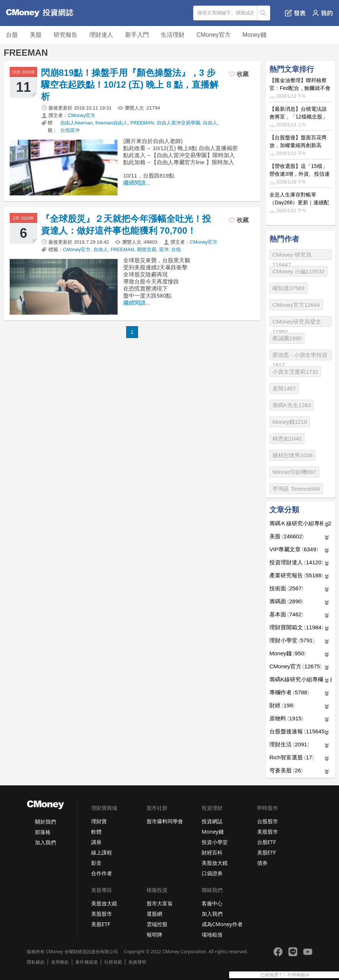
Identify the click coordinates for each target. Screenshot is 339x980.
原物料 (286, 718)
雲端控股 (157, 924)
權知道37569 (289, 288)
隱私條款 (36, 962)
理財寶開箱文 (296, 627)
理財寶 (99, 821)
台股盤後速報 (298, 731)
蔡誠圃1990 (287, 338)
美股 (36, 35)
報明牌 (154, 934)
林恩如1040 (287, 439)
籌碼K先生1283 (292, 405)
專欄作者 (289, 692)
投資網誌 (212, 821)
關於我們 (45, 822)
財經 (282, 705)
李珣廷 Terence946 (296, 489)
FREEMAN (142, 123)
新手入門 (137, 35)
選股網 (154, 914)
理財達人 (101, 35)
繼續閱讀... (137, 183)
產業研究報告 (296, 575)
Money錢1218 (290, 422)
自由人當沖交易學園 (178, 123)
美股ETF (267, 852)
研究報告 (65, 35)
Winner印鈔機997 (294, 472)
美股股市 (268, 832)
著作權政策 (86, 962)
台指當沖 (70, 130)
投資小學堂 (215, 842)
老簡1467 (284, 388)
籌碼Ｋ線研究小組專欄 (300, 523)
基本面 (286, 614)
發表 (295, 13)
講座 (96, 842)
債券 (262, 863)
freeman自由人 (111, 123)
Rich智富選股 (292, 757)
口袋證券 (212, 873)
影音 (96, 863)
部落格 (43, 832)
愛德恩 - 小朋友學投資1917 (300, 356)
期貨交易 (147, 249)
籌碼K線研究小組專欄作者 (300, 679)
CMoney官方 (214, 35)
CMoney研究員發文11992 (297, 323)
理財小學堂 (292, 640)
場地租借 (212, 934)
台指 (176, 249)
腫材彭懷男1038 (292, 455)
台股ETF (267, 842)
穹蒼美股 (286, 770)
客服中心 (212, 903)
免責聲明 (137, 962)
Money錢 (255, 35)
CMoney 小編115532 (298, 271)
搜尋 (264, 13)
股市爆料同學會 (165, 821)
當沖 (164, 249)
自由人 (210, 123)
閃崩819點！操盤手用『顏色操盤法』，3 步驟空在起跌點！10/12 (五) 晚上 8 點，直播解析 (130, 85)
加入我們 (45, 842)
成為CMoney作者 (222, 924)
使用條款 (60, 962)
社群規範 (113, 962)
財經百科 (212, 852)
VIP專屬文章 (294, 549)
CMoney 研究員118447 (292, 256)
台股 (12, 35)
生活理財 (173, 35)
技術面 (286, 588)
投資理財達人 (296, 562)
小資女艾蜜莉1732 (295, 372)
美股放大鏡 (215, 863)
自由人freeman (76, 123)
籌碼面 (286, 601)
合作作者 (102, 873)
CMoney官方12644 (296, 305)
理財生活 (289, 744)
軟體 (96, 832)
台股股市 (268, 821)
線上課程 (102, 852)
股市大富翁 (160, 903)
